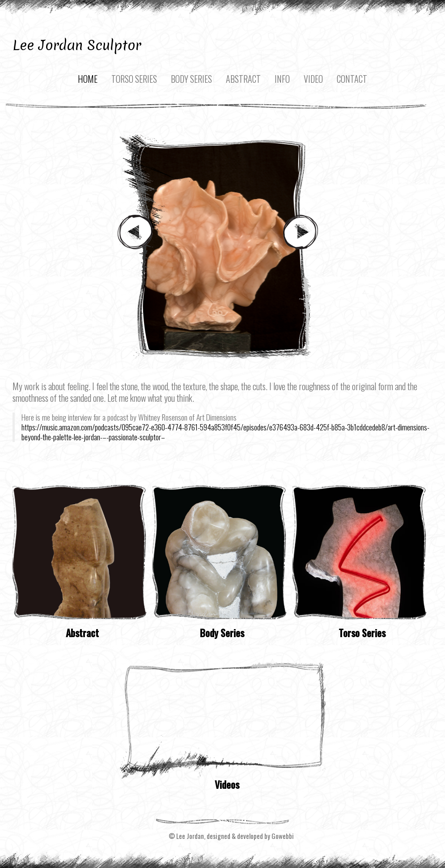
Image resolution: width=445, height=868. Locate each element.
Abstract (243, 79)
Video (313, 79)
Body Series (191, 79)
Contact (352, 79)
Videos (227, 784)
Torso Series (134, 79)
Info (282, 79)
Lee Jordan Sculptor (77, 45)
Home (88, 79)
